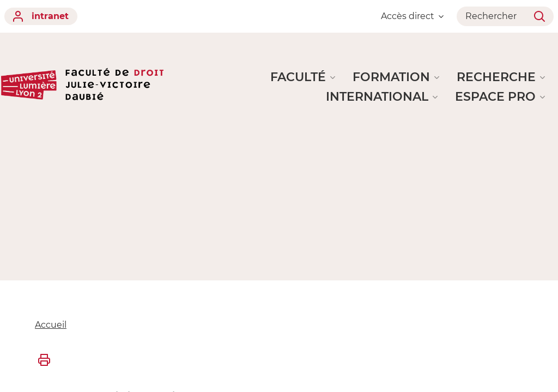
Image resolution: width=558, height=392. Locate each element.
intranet (41, 16)
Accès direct (412, 16)
